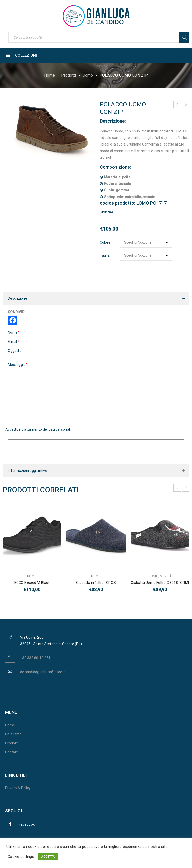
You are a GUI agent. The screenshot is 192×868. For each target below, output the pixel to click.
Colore (105, 242)
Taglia (105, 255)
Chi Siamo (13, 734)
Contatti (12, 752)
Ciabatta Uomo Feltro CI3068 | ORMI (160, 583)
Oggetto (15, 351)
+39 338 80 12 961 (35, 658)
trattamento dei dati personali (46, 429)
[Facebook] (13, 320)
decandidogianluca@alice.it (43, 672)
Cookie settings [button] (21, 857)
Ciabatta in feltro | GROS (96, 583)
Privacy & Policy (18, 788)
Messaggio (18, 365)
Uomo (88, 75)
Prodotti (69, 75)
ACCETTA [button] (48, 857)
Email (14, 342)
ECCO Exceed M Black (32, 583)
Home (49, 75)
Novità (166, 576)
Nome (14, 332)
